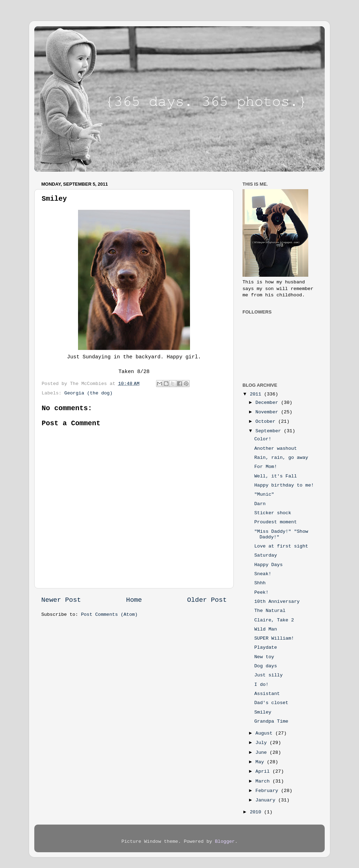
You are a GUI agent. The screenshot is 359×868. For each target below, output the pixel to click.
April (264, 771)
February (268, 791)
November (268, 412)
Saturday (266, 555)
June (263, 753)
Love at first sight (281, 546)
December (268, 403)
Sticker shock (273, 513)
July (263, 743)
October (267, 422)
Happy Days (269, 565)
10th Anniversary (277, 602)
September (270, 431)
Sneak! (263, 574)
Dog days (266, 666)
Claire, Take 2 (274, 620)
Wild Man (266, 629)
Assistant (267, 694)
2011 (257, 394)
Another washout (276, 449)
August (265, 733)
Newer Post (61, 600)
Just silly (269, 675)
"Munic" (264, 494)
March (264, 781)
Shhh (260, 583)
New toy (264, 657)
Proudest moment (276, 522)
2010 (257, 812)
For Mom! (266, 467)
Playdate (266, 647)
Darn (260, 504)
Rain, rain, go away (281, 458)
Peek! (262, 593)
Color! (263, 439)
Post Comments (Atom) (109, 615)
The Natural (270, 611)
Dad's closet (271, 703)
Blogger (225, 842)
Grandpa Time (271, 721)
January (267, 800)
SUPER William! (274, 638)
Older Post (207, 600)
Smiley (263, 712)
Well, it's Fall (276, 476)
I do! (262, 685)
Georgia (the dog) (89, 393)
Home (134, 600)
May (261, 762)
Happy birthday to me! (284, 485)
